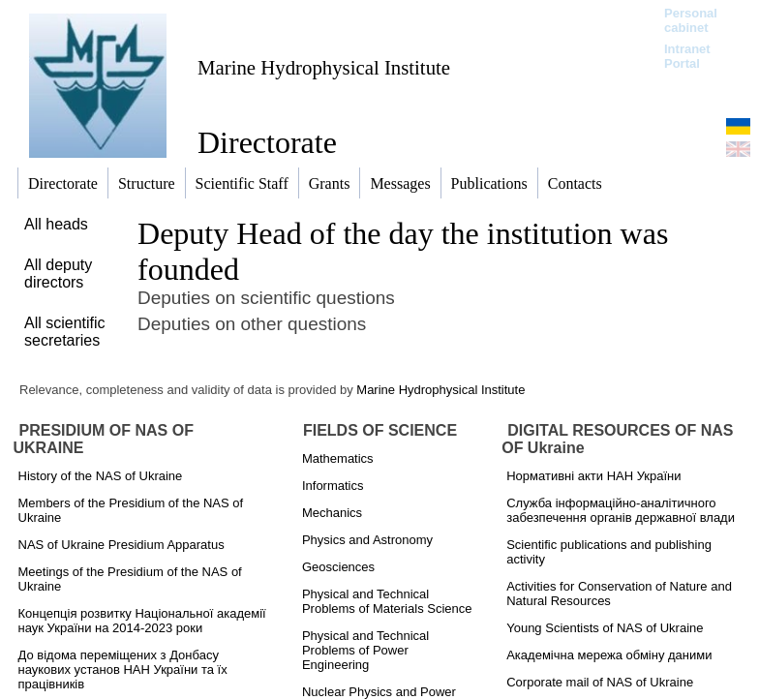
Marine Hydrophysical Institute (324, 67)
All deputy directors (58, 274)
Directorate (267, 142)
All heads (56, 224)
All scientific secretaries (65, 332)
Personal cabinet (691, 20)
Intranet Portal (687, 56)
